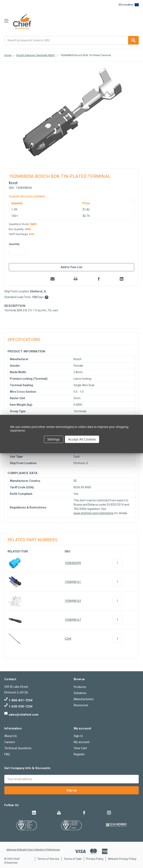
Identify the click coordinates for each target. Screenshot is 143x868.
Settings (54, 439)
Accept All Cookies (82, 439)
